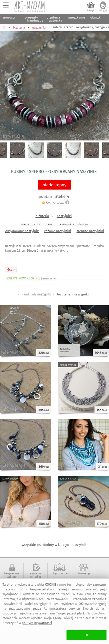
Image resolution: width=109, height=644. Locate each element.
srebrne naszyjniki (90, 231)
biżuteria (42, 216)
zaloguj (103, 11)
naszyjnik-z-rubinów (73, 224)
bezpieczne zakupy (12, 575)
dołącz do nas (59, 573)
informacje (83, 573)
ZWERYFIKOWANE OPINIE (32, 278)
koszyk (91, 11)
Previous (8, 82)
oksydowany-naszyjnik (22, 231)
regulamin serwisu (35, 575)
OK (87, 635)
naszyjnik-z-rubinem (37, 224)
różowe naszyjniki (58, 231)
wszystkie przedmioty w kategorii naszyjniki (55, 545)
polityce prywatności (37, 623)
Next (101, 82)
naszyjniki (64, 216)
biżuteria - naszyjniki (73, 294)
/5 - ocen (52, 203)
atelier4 (62, 196)
